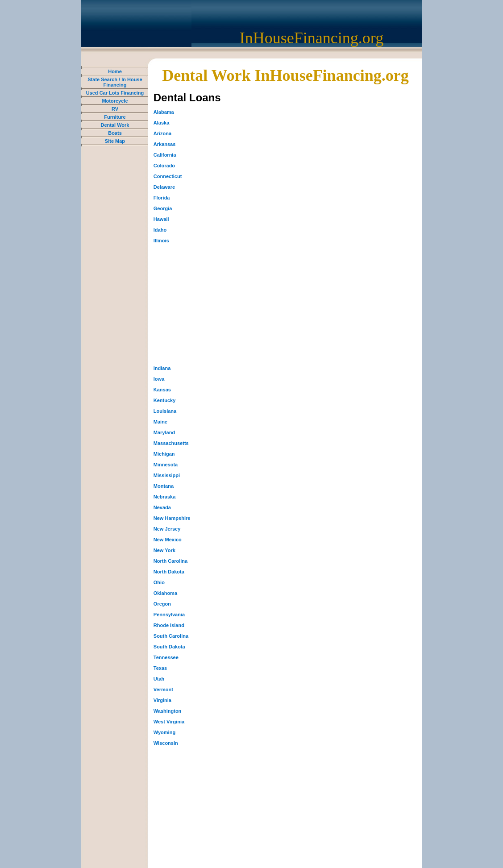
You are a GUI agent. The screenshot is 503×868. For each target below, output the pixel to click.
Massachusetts (171, 443)
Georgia (163, 208)
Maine (160, 422)
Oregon (162, 604)
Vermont (163, 689)
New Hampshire (172, 518)
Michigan (164, 454)
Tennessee (166, 657)
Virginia (162, 700)
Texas (160, 668)
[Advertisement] (220, 304)
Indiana (162, 368)
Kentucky (165, 400)
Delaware (164, 187)
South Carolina (171, 636)
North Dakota (169, 572)
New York (164, 550)
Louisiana (165, 411)
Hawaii (161, 219)
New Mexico (168, 540)
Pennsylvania (169, 615)
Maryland (164, 432)
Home (115, 71)
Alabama (164, 112)
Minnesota (166, 465)
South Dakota (169, 647)
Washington (168, 711)
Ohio (159, 582)
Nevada (162, 507)
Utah (159, 679)
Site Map (115, 141)
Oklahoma (165, 593)
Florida (162, 198)
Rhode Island (169, 625)
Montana (164, 486)
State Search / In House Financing (115, 82)
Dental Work (115, 125)
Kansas (162, 390)
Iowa (159, 379)
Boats (115, 133)
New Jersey (167, 529)
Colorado (164, 166)
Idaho (160, 230)
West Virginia (169, 722)
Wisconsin (166, 743)
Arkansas (165, 144)
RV (115, 109)
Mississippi (167, 475)
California (165, 155)
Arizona (162, 133)
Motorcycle (115, 101)
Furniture (115, 117)
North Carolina (170, 561)
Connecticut (168, 176)
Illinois (161, 241)
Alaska (161, 123)
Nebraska (165, 497)
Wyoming (164, 732)
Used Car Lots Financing (115, 93)
